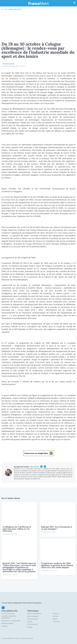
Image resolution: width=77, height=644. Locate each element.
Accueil (4, 9)
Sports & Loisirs (16, 9)
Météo (55, 619)
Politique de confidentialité (11, 621)
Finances (56, 613)
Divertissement (33, 624)
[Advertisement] (38, 26)
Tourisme (56, 622)
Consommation (33, 619)
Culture (30, 622)
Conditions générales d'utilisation (9, 617)
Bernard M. (10, 64)
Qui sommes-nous (8, 613)
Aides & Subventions (34, 613)
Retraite (56, 616)
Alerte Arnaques (33, 616)
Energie (30, 627)
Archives (4, 626)
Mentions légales (7, 623)
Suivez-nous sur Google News (39, 453)
